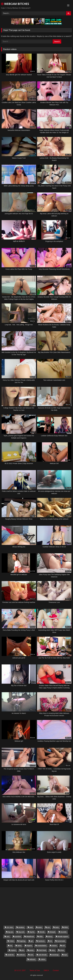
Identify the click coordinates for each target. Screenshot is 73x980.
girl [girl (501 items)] (32, 941)
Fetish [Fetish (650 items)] (12, 941)
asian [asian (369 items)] (40, 927)
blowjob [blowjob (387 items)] (53, 932)
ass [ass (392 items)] (49, 927)
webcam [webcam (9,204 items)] (32, 959)
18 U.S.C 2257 (20, 970)
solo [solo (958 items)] (32, 955)
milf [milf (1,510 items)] (63, 946)
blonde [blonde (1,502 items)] (42, 932)
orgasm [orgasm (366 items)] (13, 950)
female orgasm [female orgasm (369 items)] (63, 936)
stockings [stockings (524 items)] (55, 955)
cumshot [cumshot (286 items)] (18, 936)
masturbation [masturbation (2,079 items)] (42, 946)
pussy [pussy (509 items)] (31, 950)
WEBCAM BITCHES (15, 4)
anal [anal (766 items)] (31, 927)
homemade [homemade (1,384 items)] (61, 941)
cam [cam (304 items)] (8, 936)
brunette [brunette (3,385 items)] (64, 932)
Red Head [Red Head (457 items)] (43, 950)
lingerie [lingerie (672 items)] (29, 946)
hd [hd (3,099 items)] (51, 941)
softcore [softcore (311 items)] (22, 955)
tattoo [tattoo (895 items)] (43, 959)
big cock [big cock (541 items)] (21, 932)
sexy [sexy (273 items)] (53, 950)
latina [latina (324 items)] (19, 946)
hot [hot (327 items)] (11, 946)
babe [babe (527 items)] (57, 927)
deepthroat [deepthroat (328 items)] (30, 936)
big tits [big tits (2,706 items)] (32, 932)
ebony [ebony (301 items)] (50, 936)
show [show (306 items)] (62, 950)
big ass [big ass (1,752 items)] (11, 932)
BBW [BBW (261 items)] (66, 927)
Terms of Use (35, 970)
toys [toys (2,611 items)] (66, 955)
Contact (56, 970)
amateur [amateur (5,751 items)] (21, 927)
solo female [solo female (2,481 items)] (43, 955)
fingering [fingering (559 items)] (22, 941)
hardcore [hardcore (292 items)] (41, 941)
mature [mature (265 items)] (54, 946)
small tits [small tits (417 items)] (11, 955)
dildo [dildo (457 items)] (41, 936)
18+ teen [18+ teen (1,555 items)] (10, 927)
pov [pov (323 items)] (23, 950)
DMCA (46, 970)
